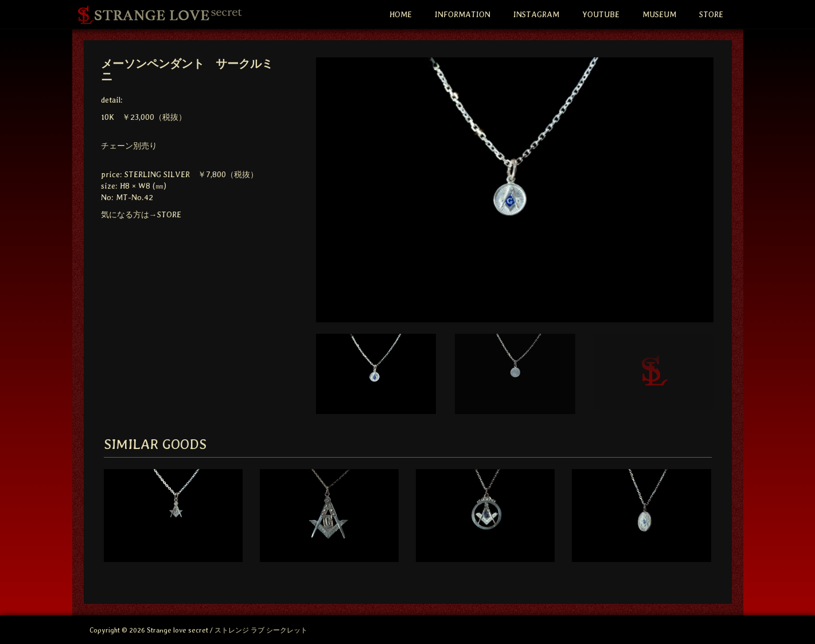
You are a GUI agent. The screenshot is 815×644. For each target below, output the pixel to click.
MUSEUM (659, 14)
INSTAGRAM (536, 14)
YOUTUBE (601, 14)
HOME (401, 14)
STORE (711, 14)
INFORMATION (463, 14)
